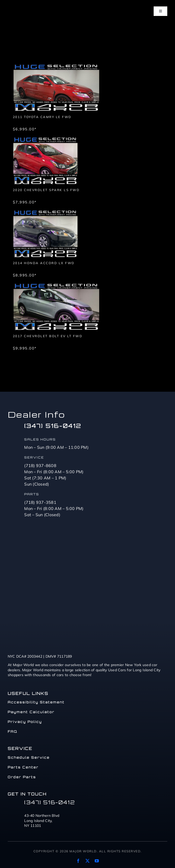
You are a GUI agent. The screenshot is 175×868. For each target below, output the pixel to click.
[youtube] (97, 861)
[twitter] (87, 861)
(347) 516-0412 (53, 426)
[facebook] (78, 861)
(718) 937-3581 (40, 502)
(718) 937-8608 (40, 466)
